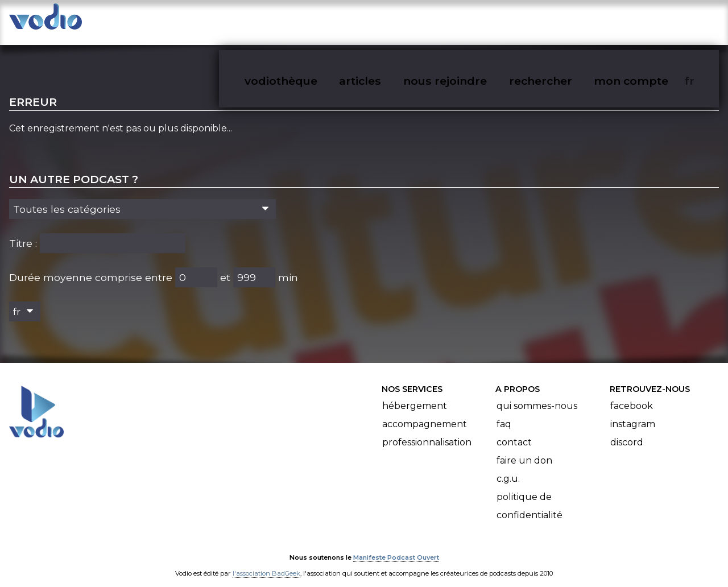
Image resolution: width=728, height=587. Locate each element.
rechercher (561, 20)
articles (386, 20)
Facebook (632, 395)
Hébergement (415, 395)
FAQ (504, 413)
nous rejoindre (468, 20)
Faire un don (524, 450)
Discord (627, 431)
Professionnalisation (427, 431)
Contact (514, 431)
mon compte (650, 20)
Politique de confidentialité (530, 495)
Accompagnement (425, 413)
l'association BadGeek (266, 562)
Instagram (633, 413)
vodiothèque (308, 20)
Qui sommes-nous (537, 395)
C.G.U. (508, 468)
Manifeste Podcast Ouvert (396, 546)
